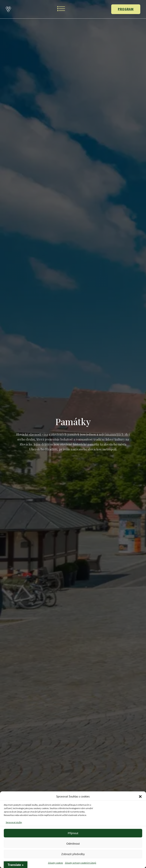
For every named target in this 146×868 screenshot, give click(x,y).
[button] (140, 797)
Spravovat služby (14, 822)
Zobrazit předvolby (73, 854)
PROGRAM (126, 9)
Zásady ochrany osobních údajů (81, 863)
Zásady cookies (55, 863)
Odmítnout (73, 844)
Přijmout (73, 833)
